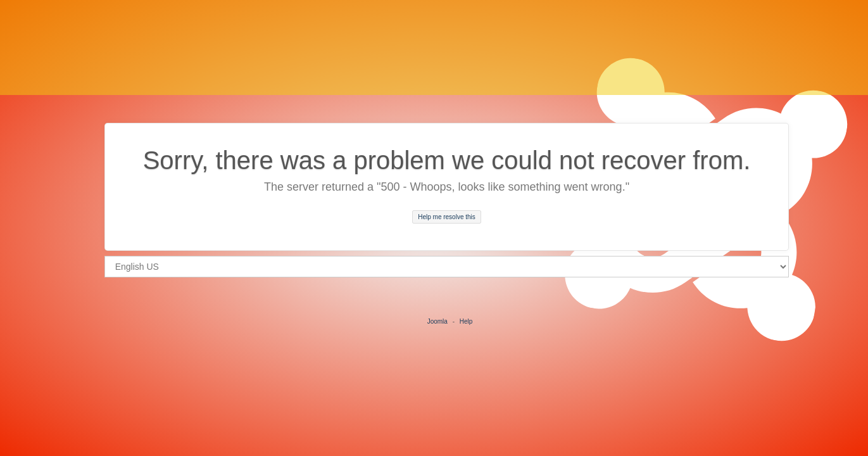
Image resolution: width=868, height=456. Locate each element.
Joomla (437, 321)
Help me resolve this (447, 217)
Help (466, 321)
